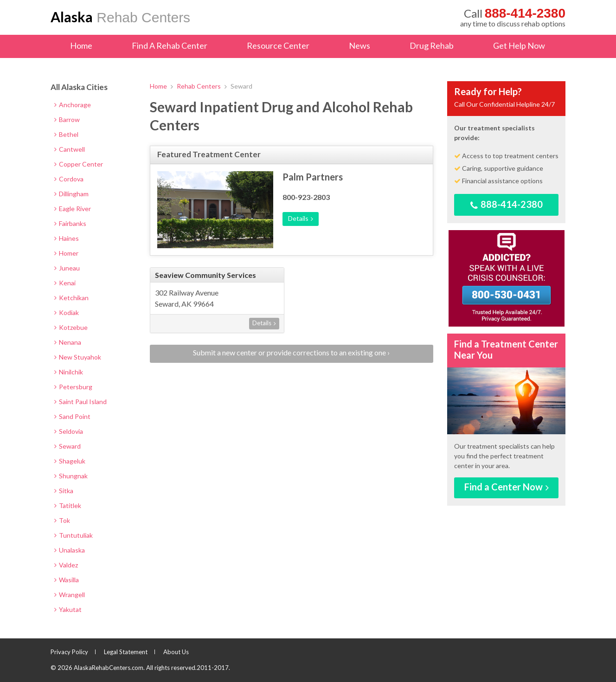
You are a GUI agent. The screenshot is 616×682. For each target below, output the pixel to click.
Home (81, 45)
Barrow (67, 119)
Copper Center (79, 164)
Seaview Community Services (205, 275)
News (359, 45)
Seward (67, 446)
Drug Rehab (432, 45)
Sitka (64, 491)
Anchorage (73, 105)
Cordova (69, 179)
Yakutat (68, 609)
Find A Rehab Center (170, 45)
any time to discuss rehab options (513, 17)
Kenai (65, 283)
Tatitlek (68, 505)
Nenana (68, 342)
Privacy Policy (69, 652)
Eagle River (73, 209)
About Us (176, 652)
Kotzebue (71, 327)
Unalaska (70, 550)
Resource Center (278, 45)
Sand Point (72, 416)
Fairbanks (70, 223)
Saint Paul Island (80, 402)
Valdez (66, 565)
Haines (67, 238)
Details (301, 218)
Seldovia (69, 431)
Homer (66, 253)
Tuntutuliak (74, 535)
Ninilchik (69, 372)
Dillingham (71, 194)
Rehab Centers (120, 17)
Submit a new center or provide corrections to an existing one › (291, 352)
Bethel (66, 134)
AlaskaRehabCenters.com (109, 668)
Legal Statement (126, 652)
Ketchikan (71, 298)
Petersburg (73, 387)
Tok (62, 520)
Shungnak (71, 476)
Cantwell (70, 149)
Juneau (67, 268)
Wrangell (70, 595)
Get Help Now (519, 45)
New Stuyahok (78, 357)
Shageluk (70, 461)
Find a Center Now (507, 487)
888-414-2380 (507, 204)
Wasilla (67, 580)
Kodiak (67, 312)
